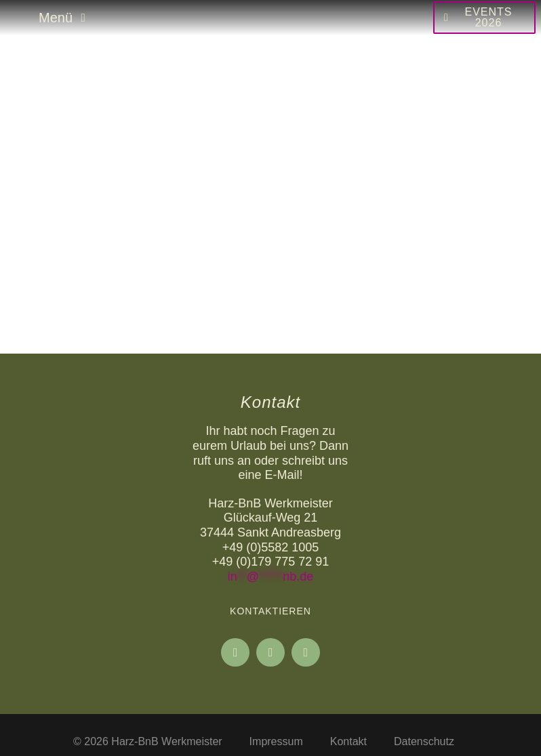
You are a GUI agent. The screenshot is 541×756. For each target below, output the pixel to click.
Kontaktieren (270, 611)
